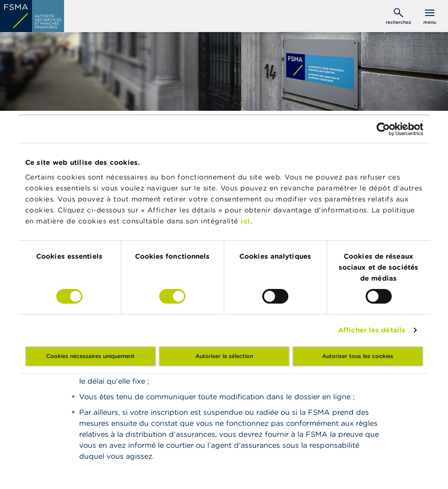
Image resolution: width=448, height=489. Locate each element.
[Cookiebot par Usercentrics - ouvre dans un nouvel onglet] (383, 129)
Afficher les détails (372, 330)
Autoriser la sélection (224, 356)
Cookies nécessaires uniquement (90, 356)
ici (246, 221)
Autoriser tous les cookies (358, 356)
